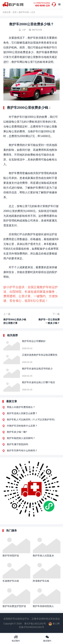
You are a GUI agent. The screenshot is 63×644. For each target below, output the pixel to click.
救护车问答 (24, 12)
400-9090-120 (42, 4)
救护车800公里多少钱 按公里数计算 (15, 321)
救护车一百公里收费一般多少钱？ (49, 321)
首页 (15, 12)
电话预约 (16, 638)
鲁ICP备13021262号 (35, 624)
